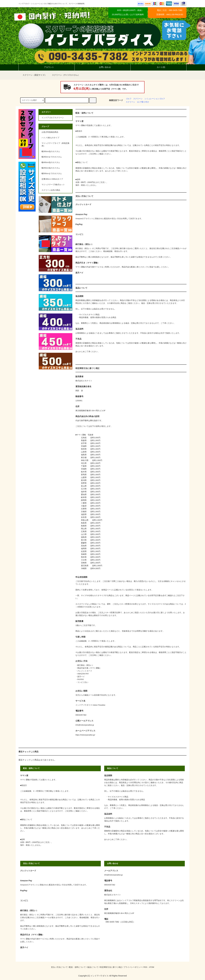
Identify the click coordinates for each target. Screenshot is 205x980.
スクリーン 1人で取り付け (137, 102)
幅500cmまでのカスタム (52, 174)
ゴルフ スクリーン (134, 99)
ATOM (152, 967)
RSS (145, 967)
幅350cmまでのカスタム (52, 157)
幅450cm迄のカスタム (51, 168)
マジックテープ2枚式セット (53, 185)
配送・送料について (77, 967)
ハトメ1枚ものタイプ (50, 138)
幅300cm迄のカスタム (51, 151)
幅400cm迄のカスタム (51, 162)
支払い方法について (59, 967)
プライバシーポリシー (133, 967)
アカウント (47, 67)
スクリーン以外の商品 (51, 190)
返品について (93, 967)
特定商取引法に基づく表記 (111, 967)
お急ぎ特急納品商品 (50, 132)
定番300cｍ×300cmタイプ (52, 179)
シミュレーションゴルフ (155, 99)
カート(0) (159, 67)
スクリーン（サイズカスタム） (64, 75)
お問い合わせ (102, 67)
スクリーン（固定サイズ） (33, 75)
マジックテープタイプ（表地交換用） (55, 145)
